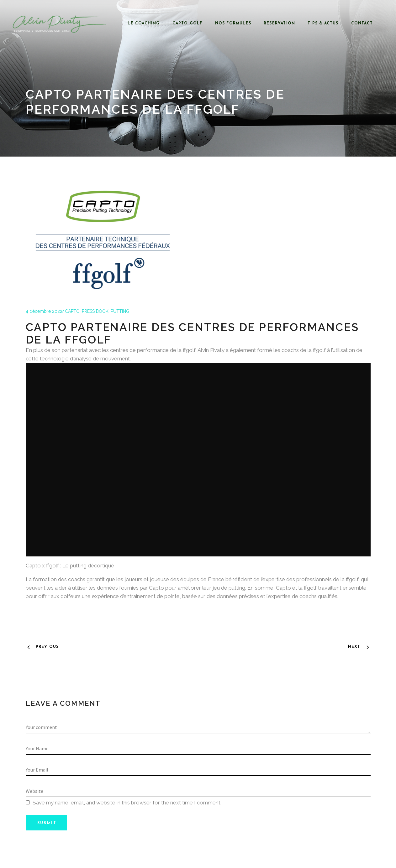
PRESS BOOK (95, 311)
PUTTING (120, 311)
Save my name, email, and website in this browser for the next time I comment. (127, 803)
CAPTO (72, 311)
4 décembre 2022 (44, 311)
